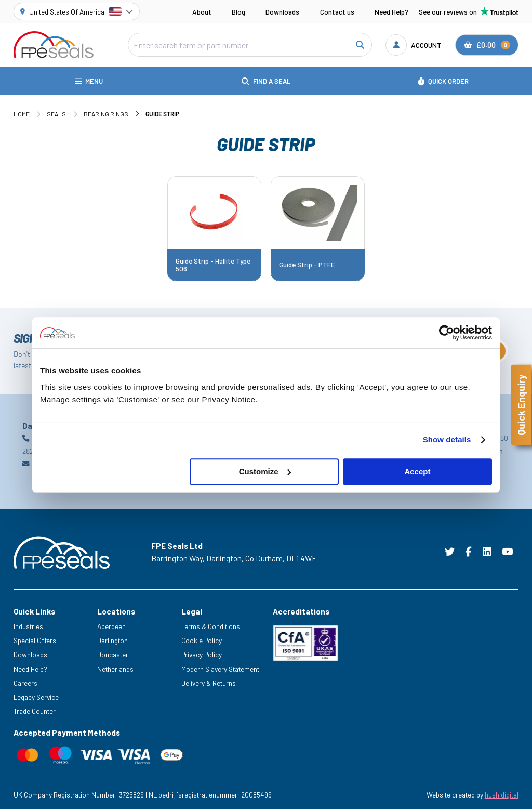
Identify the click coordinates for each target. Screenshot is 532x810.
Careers (25, 684)
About (202, 12)
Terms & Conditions (211, 627)
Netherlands (115, 669)
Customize (265, 471)
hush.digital (502, 796)
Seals (56, 114)
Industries (28, 627)
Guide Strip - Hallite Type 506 (213, 265)
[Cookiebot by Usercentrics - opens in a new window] (447, 333)
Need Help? (391, 12)
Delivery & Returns (209, 684)
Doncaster (113, 655)
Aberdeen (111, 627)
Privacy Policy (202, 655)
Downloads (282, 12)
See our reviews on (469, 11)
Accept (417, 471)
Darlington (112, 641)
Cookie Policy (202, 641)
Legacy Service (36, 698)
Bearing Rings (106, 114)
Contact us (337, 12)
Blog (238, 12)
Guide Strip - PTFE (307, 266)
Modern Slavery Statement (220, 669)
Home (22, 114)
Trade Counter (35, 712)
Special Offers (35, 641)
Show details (447, 440)
